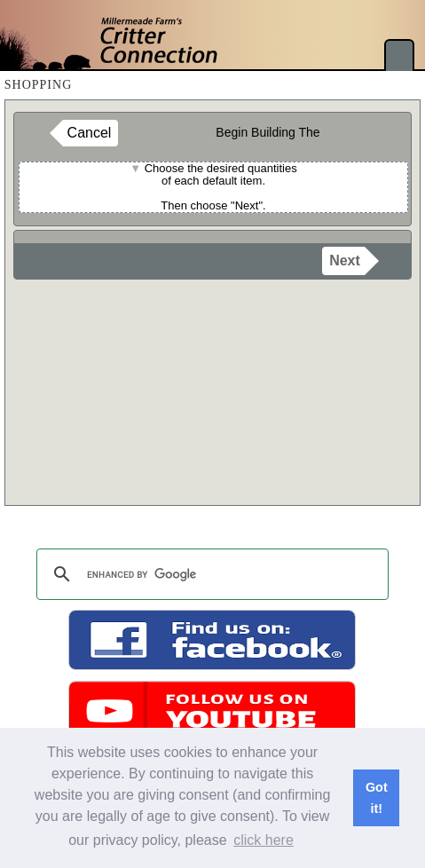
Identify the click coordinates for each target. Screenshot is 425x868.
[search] (210, 574)
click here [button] (264, 840)
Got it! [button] (377, 798)
